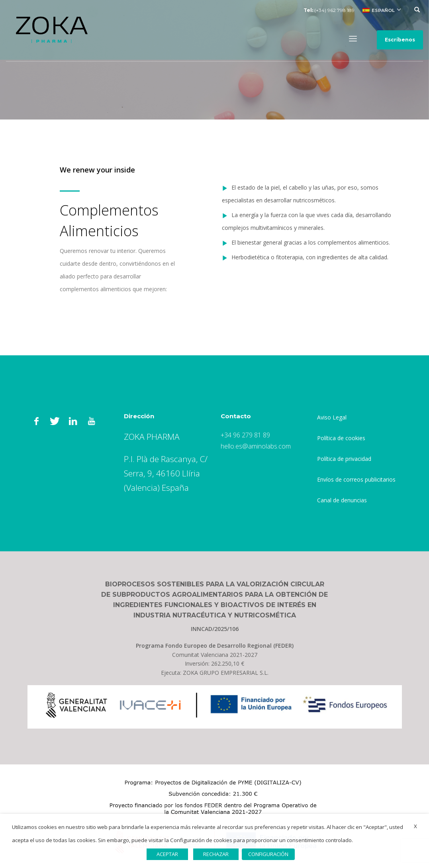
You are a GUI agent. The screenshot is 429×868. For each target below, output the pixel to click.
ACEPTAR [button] (167, 854)
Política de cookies (341, 438)
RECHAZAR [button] (216, 854)
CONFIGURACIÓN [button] (268, 854)
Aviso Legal (332, 417)
